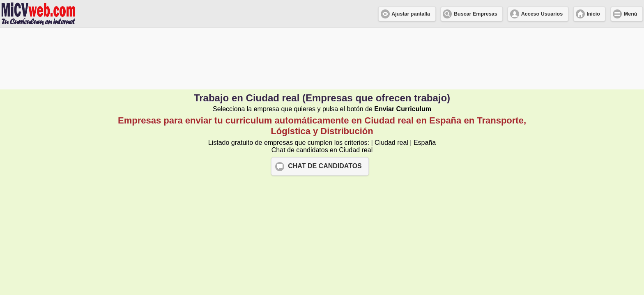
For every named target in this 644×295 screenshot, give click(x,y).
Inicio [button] (593, 14)
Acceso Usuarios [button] (542, 14)
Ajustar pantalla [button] (411, 14)
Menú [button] (631, 14)
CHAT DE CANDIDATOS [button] (325, 166)
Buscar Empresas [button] (476, 14)
